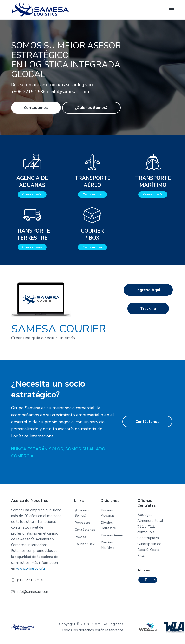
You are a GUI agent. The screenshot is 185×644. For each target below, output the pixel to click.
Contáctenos (36, 108)
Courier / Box (85, 544)
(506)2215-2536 (31, 580)
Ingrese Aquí (148, 290)
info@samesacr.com (33, 592)
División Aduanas (108, 513)
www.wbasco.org (30, 568)
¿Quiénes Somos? (82, 513)
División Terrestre (108, 525)
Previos (80, 537)
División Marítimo (108, 545)
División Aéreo (112, 535)
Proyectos (83, 523)
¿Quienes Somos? (91, 108)
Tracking (148, 309)
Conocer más (32, 195)
